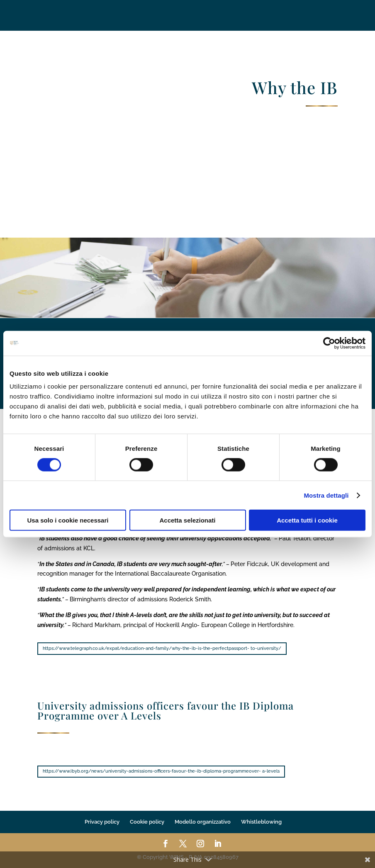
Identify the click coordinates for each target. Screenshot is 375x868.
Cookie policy (147, 822)
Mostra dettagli (326, 495)
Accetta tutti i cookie (307, 520)
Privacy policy (102, 822)
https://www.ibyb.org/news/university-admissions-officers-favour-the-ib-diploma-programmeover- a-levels (161, 771)
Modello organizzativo (203, 822)
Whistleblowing (261, 822)
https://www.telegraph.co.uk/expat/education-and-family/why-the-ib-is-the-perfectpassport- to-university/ (162, 648)
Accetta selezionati (187, 520)
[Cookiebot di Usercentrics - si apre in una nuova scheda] (329, 343)
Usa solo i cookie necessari (68, 520)
